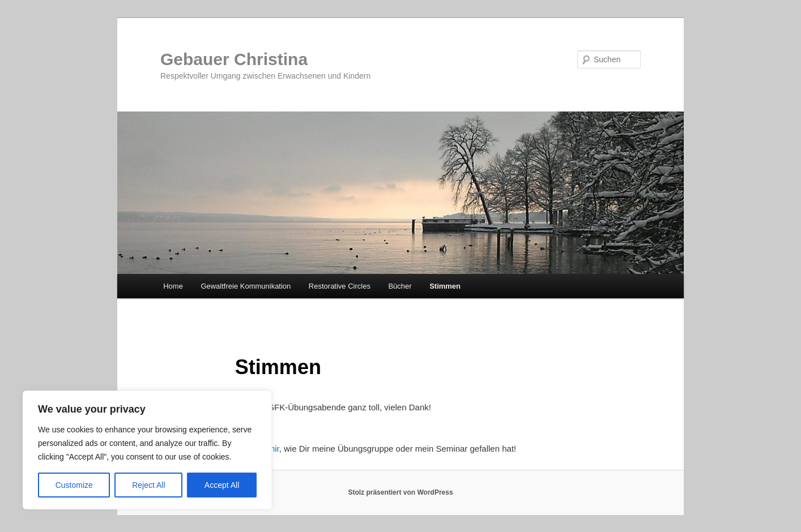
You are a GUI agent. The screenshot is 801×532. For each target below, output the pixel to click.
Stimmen (445, 286)
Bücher (400, 286)
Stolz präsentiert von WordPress (400, 492)
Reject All (148, 485)
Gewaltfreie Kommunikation (246, 286)
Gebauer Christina (234, 59)
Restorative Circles (340, 286)
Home (173, 286)
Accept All (222, 485)
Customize (74, 485)
